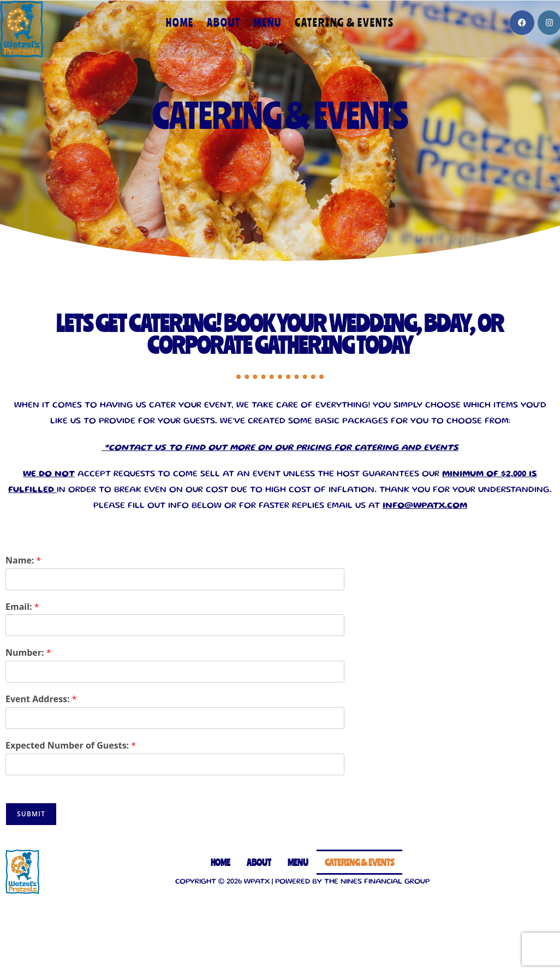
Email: (22, 607)
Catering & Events (359, 862)
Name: (23, 560)
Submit (31, 814)
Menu (298, 862)
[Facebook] (522, 23)
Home (221, 862)
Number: (28, 653)
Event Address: (41, 699)
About (259, 862)
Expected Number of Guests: (71, 746)
